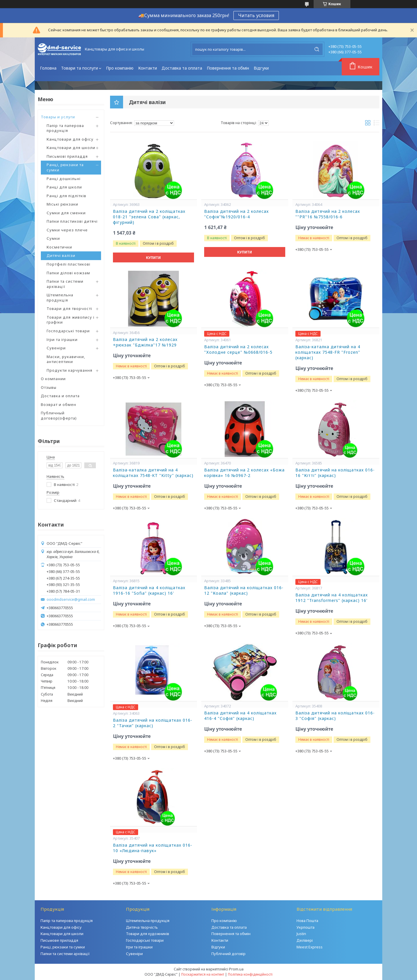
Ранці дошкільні (64, 179)
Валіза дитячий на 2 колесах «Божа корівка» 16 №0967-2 (244, 473)
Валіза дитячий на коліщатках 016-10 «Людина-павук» (153, 848)
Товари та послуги (79, 68)
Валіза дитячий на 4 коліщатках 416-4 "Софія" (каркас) (240, 716)
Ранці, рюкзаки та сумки (65, 167)
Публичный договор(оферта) (59, 415)
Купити (153, 258)
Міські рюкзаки (62, 204)
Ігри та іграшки (62, 340)
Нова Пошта (307, 921)
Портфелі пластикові (68, 264)
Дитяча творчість (142, 927)
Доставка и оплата (60, 396)
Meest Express (310, 947)
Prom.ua (236, 969)
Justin (301, 934)
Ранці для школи (64, 187)
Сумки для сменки (66, 213)
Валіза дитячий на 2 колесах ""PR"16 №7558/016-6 (328, 214)
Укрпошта (306, 927)
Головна (48, 68)
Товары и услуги (58, 117)
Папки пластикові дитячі (72, 221)
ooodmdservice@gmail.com (71, 599)
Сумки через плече (67, 230)
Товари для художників (148, 934)
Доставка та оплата (182, 68)
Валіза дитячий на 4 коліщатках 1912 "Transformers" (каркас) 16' (332, 598)
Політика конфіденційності (250, 974)
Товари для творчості (69, 308)
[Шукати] (317, 49)
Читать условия (256, 15)
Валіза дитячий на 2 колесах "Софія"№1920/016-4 (236, 214)
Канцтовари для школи (71, 148)
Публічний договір (228, 954)
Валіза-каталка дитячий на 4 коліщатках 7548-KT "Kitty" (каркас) (153, 473)
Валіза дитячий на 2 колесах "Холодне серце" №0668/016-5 (238, 350)
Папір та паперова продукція (65, 128)
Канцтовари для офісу (70, 139)
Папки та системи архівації (65, 284)
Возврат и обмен (58, 404)
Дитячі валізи (61, 255)
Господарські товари (68, 331)
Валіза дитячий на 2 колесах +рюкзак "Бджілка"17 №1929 (145, 342)
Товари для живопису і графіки (71, 320)
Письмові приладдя (67, 156)
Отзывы (49, 387)
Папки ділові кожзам (68, 273)
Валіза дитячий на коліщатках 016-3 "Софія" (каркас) (335, 716)
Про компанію (120, 68)
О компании (53, 379)
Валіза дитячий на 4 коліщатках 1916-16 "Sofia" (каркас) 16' (149, 590)
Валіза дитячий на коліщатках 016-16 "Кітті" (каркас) (335, 473)
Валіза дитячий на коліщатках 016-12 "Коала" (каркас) (244, 590)
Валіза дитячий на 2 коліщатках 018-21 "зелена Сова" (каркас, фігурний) (149, 217)
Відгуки (261, 68)
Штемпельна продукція (60, 297)
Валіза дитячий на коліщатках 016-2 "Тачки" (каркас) (153, 723)
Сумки (53, 238)
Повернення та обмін (228, 68)
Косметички (59, 247)
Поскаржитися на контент (203, 974)
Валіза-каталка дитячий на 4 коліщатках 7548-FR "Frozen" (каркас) (328, 352)
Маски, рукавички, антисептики (66, 359)
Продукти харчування (69, 370)
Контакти (148, 68)
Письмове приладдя (59, 940)
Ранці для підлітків (66, 196)
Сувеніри (56, 348)
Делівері (305, 940)
